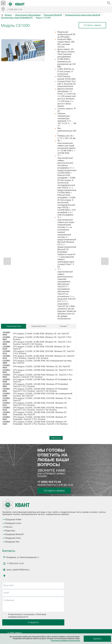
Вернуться (56, 438)
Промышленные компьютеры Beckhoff (83, 15)
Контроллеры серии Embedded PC (17, 18)
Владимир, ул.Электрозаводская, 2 (23, 557)
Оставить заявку (92, 25)
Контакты (9, 551)
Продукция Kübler (13, 519)
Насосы (9, 527)
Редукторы (10, 531)
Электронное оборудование (28, 15)
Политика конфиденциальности (65, 640)
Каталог (8, 15)
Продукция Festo (13, 538)
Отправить (33, 622)
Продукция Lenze (13, 523)
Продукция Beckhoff (53, 15)
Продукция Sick (12, 542)
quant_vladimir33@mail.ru (18, 570)
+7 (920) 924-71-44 (49, 482)
